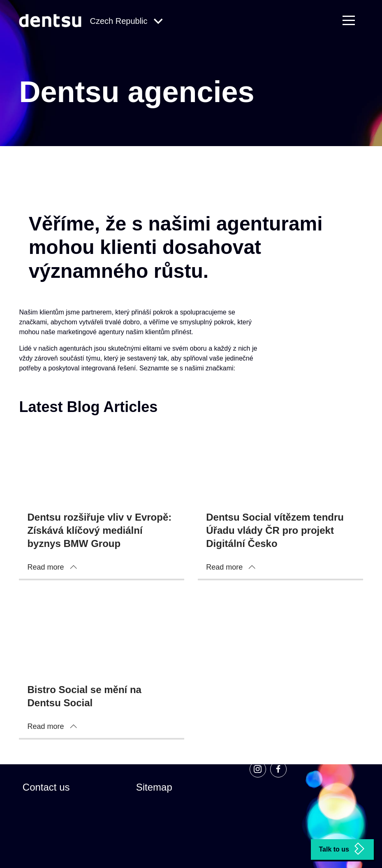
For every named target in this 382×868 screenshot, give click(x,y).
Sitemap (154, 787)
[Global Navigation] (126, 21)
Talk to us (343, 849)
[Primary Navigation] (353, 21)
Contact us (46, 787)
